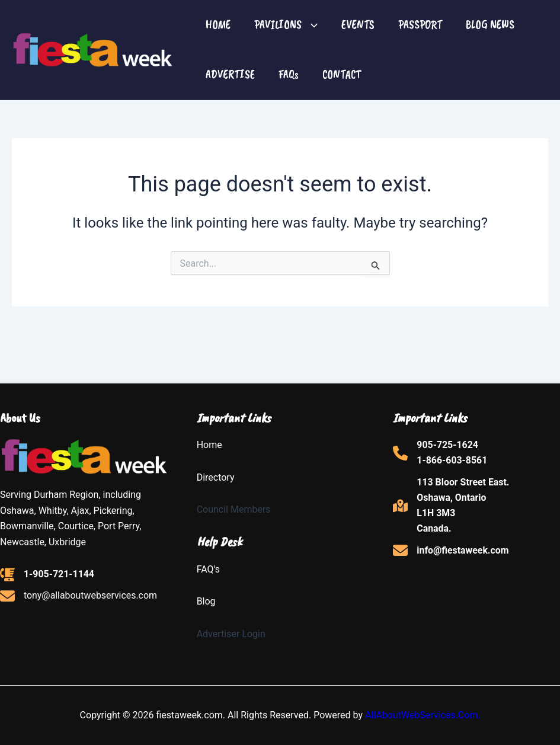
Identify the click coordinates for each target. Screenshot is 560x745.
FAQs (289, 74)
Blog (206, 601)
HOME (218, 25)
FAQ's (208, 569)
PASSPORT (420, 25)
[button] (310, 25)
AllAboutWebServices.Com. (423, 715)
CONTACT (342, 74)
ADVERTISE (230, 74)
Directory (216, 477)
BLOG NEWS (490, 25)
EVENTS (358, 25)
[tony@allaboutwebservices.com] (79, 596)
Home (209, 445)
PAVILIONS (286, 25)
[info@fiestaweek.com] (451, 551)
